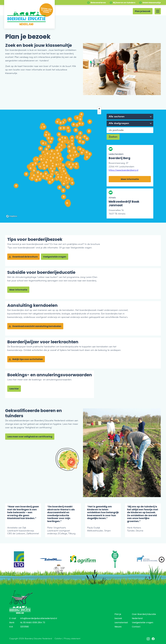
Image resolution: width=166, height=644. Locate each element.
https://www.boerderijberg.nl (123, 170)
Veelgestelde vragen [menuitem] (143, 623)
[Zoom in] (99, 109)
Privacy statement (72, 638)
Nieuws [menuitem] (118, 627)
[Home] (29, 14)
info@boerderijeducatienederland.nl (39, 619)
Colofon (58, 638)
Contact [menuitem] (136, 627)
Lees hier (14, 389)
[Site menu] (158, 11)
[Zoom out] (99, 112)
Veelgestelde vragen (55, 257)
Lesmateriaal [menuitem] (121, 623)
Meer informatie (130, 179)
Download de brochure (25, 257)
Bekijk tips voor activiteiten (28, 359)
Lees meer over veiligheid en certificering (30, 437)
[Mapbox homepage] (12, 216)
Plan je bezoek (143, 11)
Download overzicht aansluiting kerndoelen (37, 326)
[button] (162, 560)
